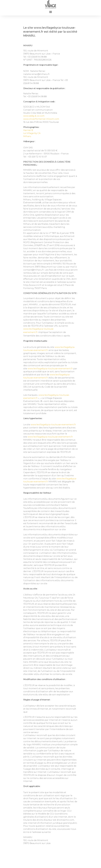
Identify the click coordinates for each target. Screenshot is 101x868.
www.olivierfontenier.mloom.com (41, 119)
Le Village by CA (32, 133)
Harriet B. (28, 130)
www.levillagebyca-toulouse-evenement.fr (50, 369)
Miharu (27, 136)
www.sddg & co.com (34, 116)
